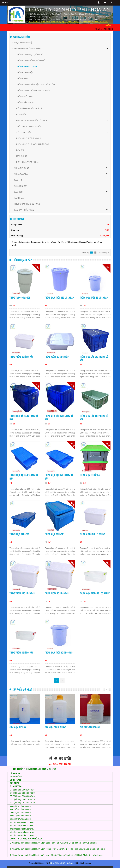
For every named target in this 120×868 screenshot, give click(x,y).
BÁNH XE (17, 180)
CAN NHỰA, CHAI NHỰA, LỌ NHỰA (32, 120)
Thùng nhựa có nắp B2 (19, 534)
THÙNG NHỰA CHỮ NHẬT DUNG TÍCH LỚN (35, 84)
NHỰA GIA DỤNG (21, 168)
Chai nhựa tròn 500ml (90, 727)
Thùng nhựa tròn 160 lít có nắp (59, 298)
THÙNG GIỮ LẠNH (24, 96)
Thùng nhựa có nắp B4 (90, 475)
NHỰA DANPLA (20, 174)
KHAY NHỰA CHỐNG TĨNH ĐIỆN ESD (33, 144)
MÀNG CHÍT (22, 156)
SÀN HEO (17, 192)
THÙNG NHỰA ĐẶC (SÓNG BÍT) (30, 55)
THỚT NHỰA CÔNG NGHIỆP (29, 126)
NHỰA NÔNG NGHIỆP (23, 43)
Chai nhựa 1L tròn (18, 727)
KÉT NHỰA (21, 114)
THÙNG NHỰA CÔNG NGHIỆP (26, 49)
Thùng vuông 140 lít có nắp (92, 534)
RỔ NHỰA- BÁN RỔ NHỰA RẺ (29, 108)
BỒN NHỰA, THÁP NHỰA (27, 162)
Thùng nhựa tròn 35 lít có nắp (94, 298)
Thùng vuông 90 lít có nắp (57, 593)
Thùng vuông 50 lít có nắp (21, 357)
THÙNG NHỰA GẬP (25, 72)
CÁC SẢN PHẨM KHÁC (23, 210)
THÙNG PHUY (23, 78)
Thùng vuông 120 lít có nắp (22, 593)
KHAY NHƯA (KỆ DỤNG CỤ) (29, 138)
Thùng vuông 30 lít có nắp (57, 357)
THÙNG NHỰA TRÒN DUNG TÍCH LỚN (33, 90)
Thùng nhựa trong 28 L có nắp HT (95, 593)
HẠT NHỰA (18, 198)
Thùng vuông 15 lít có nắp (21, 653)
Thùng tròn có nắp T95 (20, 298)
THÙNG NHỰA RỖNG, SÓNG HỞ (31, 61)
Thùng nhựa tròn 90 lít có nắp (59, 653)
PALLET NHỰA (19, 186)
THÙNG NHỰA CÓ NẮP (26, 67)
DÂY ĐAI (20, 150)
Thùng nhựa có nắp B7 (55, 534)
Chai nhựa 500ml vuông (55, 727)
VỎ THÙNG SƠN (24, 132)
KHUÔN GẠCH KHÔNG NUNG (26, 204)
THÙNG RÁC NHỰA (25, 102)
